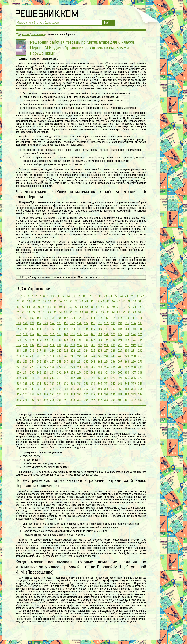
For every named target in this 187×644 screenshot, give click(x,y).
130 (93, 323)
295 (52, 373)
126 (66, 323)
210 (120, 345)
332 (46, 383)
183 (66, 340)
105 (52, 318)
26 (137, 296)
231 (133, 351)
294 (46, 373)
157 (19, 334)
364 (133, 389)
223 (79, 351)
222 (73, 351)
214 (19, 351)
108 (73, 318)
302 (100, 373)
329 (25, 383)
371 (52, 394)
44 (103, 301)
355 (73, 389)
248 (120, 356)
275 (46, 367)
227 (106, 351)
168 (93, 334)
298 (73, 373)
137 (140, 323)
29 (23, 301)
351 (46, 389)
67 (97, 307)
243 (86, 356)
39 (76, 301)
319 (86, 378)
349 (32, 389)
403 (140, 400)
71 (119, 307)
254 (32, 362)
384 (140, 394)
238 (52, 356)
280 (79, 367)
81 (44, 312)
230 (127, 351)
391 (59, 400)
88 (81, 312)
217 (39, 351)
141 (39, 329)
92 (103, 312)
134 (120, 323)
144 (59, 329)
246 (106, 356)
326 (133, 378)
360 (106, 389)
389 (46, 400)
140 (32, 329)
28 (18, 301)
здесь (101, 277)
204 (79, 345)
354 (66, 389)
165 (73, 334)
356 (79, 389)
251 (140, 356)
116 (127, 318)
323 (113, 378)
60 (60, 307)
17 (89, 296)
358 (93, 389)
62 (71, 307)
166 (79, 334)
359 (100, 389)
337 (79, 383)
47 (119, 301)
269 (133, 362)
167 (86, 334)
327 (140, 378)
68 (103, 307)
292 (32, 373)
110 (86, 318)
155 (133, 329)
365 (140, 389)
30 (28, 301)
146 (73, 329)
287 (127, 367)
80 (39, 312)
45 (108, 301)
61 (66, 307)
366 (19, 394)
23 (121, 296)
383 (133, 394)
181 (52, 340)
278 (66, 367)
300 (86, 373)
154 (127, 329)
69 (108, 307)
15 (79, 296)
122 (39, 323)
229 (120, 351)
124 (52, 323)
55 (34, 307)
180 (46, 340)
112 (100, 318)
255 (39, 362)
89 (87, 312)
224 (86, 351)
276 (52, 367)
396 (93, 400)
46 (113, 301)
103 (39, 318)
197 (32, 345)
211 (127, 345)
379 (106, 394)
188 (100, 340)
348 (25, 389)
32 (39, 301)
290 (19, 373)
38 (71, 301)
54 (28, 307)
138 (19, 329)
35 (55, 301)
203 (73, 345)
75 (140, 307)
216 (32, 351)
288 (133, 367)
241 (73, 356)
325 (127, 378)
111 (93, 318)
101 (25, 318)
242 (79, 356)
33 (44, 301)
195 (19, 345)
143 (52, 329)
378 (100, 394)
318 (79, 378)
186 (86, 340)
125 (59, 323)
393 (73, 400)
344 (127, 383)
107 (66, 318)
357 (86, 389)
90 (92, 312)
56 (39, 307)
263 (93, 362)
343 (120, 383)
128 (79, 323)
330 (32, 383)
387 (32, 400)
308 (140, 373)
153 (120, 329)
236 (39, 356)
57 (44, 307)
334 (59, 383)
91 (97, 312)
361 (113, 389)
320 (93, 378)
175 (140, 334)
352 (52, 389)
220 (59, 351)
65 (87, 307)
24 (127, 296)
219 (52, 351)
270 (140, 362)
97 (129, 312)
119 (19, 323)
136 (133, 323)
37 (66, 301)
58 (50, 307)
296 (59, 373)
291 (25, 373)
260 (73, 362)
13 (68, 296)
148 (86, 329)
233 (19, 356)
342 (113, 383)
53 (23, 307)
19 (100, 296)
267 (120, 362)
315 (59, 378)
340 (100, 383)
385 (19, 400)
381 (120, 394)
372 (59, 394)
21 (111, 296)
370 (46, 394)
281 (86, 367)
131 (100, 323)
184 (73, 340)
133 (113, 323)
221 (66, 351)
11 (58, 296)
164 (66, 334)
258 (59, 362)
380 (113, 394)
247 (113, 356)
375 (79, 394)
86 (71, 312)
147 (79, 329)
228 (113, 351)
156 (140, 329)
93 (108, 312)
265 (106, 362)
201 (59, 345)
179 (39, 340)
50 (134, 301)
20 (105, 296)
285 (113, 367)
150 (100, 329)
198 (39, 345)
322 (106, 378)
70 (113, 307)
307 (133, 373)
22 (116, 296)
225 (93, 351)
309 (19, 378)
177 (25, 340)
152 (113, 329)
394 (79, 400)
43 (97, 301)
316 (66, 378)
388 (39, 400)
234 (25, 356)
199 (46, 345)
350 (39, 389)
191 (120, 340)
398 (106, 400)
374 (73, 394)
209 (113, 345)
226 (100, 351)
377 (93, 394)
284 (106, 367)
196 (25, 345)
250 (133, 356)
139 (25, 329)
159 (32, 334)
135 (127, 323)
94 (113, 312)
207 (100, 345)
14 (74, 296)
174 (133, 334)
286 (120, 367)
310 (25, 378)
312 (39, 378)
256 (46, 362)
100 (19, 318)
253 (25, 362)
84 (60, 312)
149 (93, 329)
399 (113, 400)
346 (140, 383)
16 (84, 296)
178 (32, 340)
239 (59, 356)
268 (127, 362)
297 (66, 373)
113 (106, 318)
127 (73, 323)
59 (55, 307)
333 (52, 383)
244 (93, 356)
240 (66, 356)
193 (133, 340)
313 (46, 378)
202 (66, 345)
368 (32, 394)
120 (25, 323)
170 (106, 334)
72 (124, 307)
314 (52, 378)
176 (19, 340)
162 (52, 334)
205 (86, 345)
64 (81, 307)
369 (39, 394)
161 (46, 334)
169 (100, 334)
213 (140, 345)
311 (32, 378)
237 (46, 356)
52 (18, 307)
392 (66, 400)
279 (73, 367)
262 (86, 362)
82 (50, 312)
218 (46, 351)
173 (127, 334)
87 (76, 312)
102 (32, 318)
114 (113, 318)
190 (113, 340)
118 (140, 318)
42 (92, 301)
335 (66, 383)
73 (129, 307)
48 (124, 301)
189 (106, 340)
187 (93, 340)
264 (100, 362)
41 (87, 301)
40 (81, 301)
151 (106, 329)
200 (52, 345)
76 (18, 312)
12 (63, 296)
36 (60, 301)
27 (142, 296)
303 (106, 373)
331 (39, 383)
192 (127, 340)
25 (132, 296)
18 (95, 296)
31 (34, 301)
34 (50, 301)
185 (79, 340)
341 (106, 383)
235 (32, 356)
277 (59, 367)
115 (120, 318)
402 (133, 400)
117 (133, 318)
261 (79, 362)
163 (59, 334)
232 (140, 351)
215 (25, 351)
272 (25, 367)
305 (120, 373)
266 (113, 362)
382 (127, 394)
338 (86, 383)
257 (52, 362)
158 (25, 334)
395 (86, 400)
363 (127, 389)
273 (32, 367)
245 (100, 356)
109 (79, 318)
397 (100, 400)
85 (66, 312)
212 (133, 345)
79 (34, 312)
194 (140, 340)
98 (134, 312)
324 (120, 378)
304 (113, 373)
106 (59, 318)
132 (106, 323)
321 (100, 378)
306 (127, 373)
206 (93, 345)
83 (55, 312)
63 (76, 307)
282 (93, 367)
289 (140, 367)
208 (106, 345)
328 (19, 383)
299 (79, 373)
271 (19, 367)
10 (52, 296)
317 (73, 378)
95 (119, 312)
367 (25, 394)
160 (39, 334)
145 (66, 329)
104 (46, 318)
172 (120, 334)
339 (93, 383)
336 (73, 383)
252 (19, 362)
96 (124, 312)
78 (28, 312)
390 (52, 400)
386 (25, 400)
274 (39, 367)
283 (100, 367)
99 (140, 312)
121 (32, 323)
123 (46, 323)
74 (134, 307)
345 (133, 383)
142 (46, 329)
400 (120, 400)
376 (86, 394)
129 (86, 323)
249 (127, 356)
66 (92, 307)
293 (39, 373)
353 (59, 389)
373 (66, 394)
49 (129, 301)
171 (113, 334)
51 (140, 301)
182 (59, 340)
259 (66, 362)
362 (120, 389)
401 (127, 400)
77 (23, 312)
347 (19, 389)
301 (93, 373)
